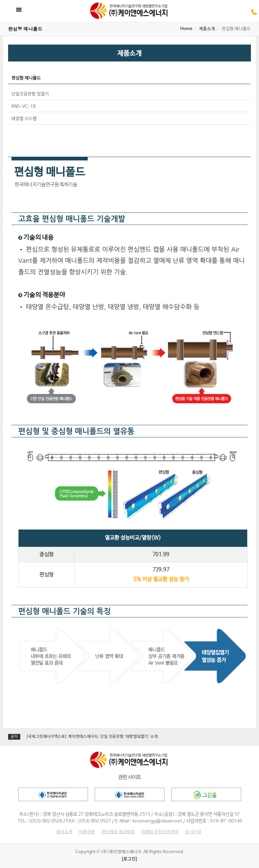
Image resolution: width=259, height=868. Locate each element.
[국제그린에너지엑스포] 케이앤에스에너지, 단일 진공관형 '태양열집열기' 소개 (92, 737)
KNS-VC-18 (24, 107)
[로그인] (129, 859)
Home (186, 29)
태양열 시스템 (24, 119)
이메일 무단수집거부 (160, 832)
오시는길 (193, 832)
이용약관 (87, 832)
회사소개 (64, 832)
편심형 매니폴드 (26, 78)
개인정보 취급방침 (118, 832)
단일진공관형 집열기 (30, 94)
